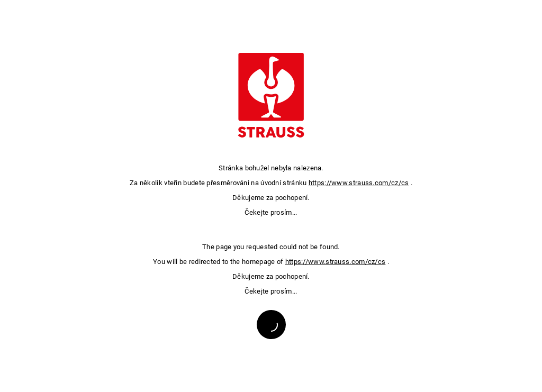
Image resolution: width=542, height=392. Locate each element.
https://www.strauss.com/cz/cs (359, 183)
